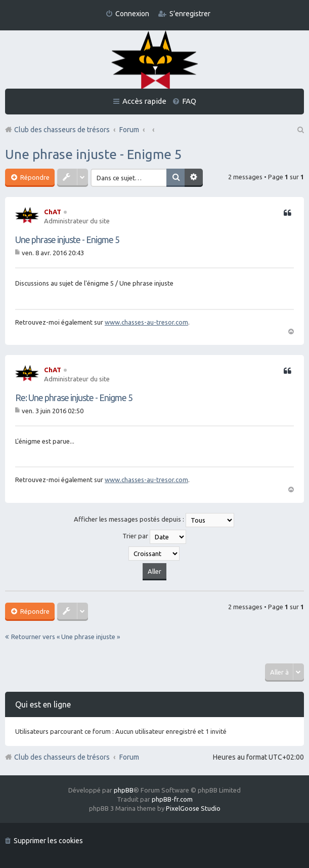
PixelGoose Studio (193, 808)
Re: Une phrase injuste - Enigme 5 (74, 398)
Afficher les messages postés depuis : (154, 520)
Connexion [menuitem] (132, 14)
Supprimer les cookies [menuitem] (48, 841)
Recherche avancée (194, 178)
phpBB (124, 790)
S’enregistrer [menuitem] (190, 14)
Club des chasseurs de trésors (62, 757)
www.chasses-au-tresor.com (146, 322)
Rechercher (175, 178)
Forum (129, 757)
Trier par (154, 537)
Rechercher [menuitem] (300, 130)
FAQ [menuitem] (189, 101)
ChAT (53, 212)
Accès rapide (144, 101)
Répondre (34, 177)
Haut (291, 331)
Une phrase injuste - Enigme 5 (94, 154)
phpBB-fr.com (172, 799)
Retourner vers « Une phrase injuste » (65, 637)
